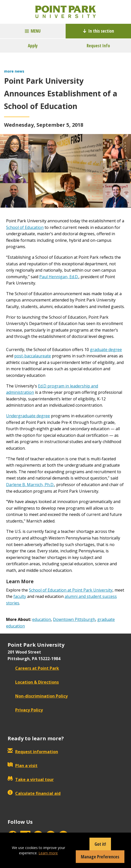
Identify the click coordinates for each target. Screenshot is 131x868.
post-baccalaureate (33, 356)
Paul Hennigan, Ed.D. (59, 277)
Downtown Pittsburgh (74, 619)
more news (14, 71)
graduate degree (106, 350)
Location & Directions (33, 682)
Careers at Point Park (33, 668)
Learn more (48, 853)
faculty (20, 596)
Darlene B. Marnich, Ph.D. (30, 485)
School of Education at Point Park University (71, 590)
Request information (33, 752)
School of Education (25, 227)
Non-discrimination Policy (38, 696)
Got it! (100, 844)
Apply (33, 46)
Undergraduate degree (28, 416)
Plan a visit (23, 766)
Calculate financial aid (34, 793)
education (42, 619)
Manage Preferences (100, 857)
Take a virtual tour (31, 779)
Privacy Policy (25, 710)
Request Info (98, 46)
